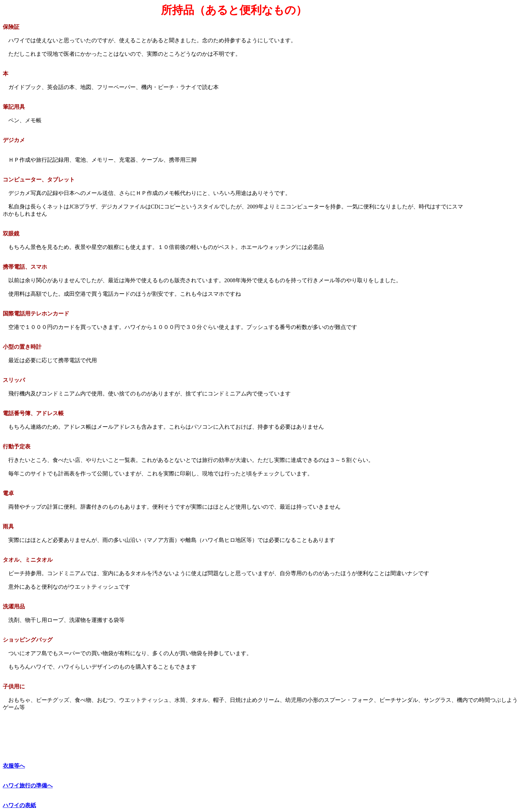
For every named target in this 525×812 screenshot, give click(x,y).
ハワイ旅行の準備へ (28, 786)
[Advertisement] (494, 110)
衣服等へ (14, 766)
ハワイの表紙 (19, 805)
